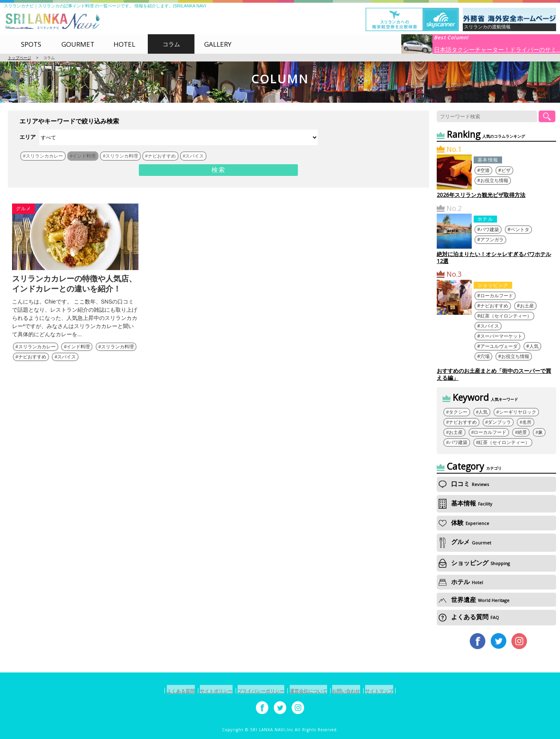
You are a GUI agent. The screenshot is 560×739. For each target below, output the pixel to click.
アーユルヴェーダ (499, 346)
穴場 (485, 356)
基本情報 (488, 160)
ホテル (485, 219)
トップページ (19, 58)
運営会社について (313, 691)
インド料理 (78, 358)
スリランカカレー (37, 358)
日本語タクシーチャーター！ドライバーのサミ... (497, 49)
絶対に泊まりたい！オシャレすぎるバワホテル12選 (494, 257)
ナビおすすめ (32, 368)
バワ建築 (490, 229)
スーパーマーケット (501, 336)
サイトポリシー (205, 691)
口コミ (464, 484)
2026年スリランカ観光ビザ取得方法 (481, 195)
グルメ (24, 209)
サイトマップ (398, 691)
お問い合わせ (358, 691)
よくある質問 (469, 617)
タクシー (458, 412)
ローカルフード (497, 296)
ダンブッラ (499, 422)
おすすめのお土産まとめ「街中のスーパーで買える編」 (494, 374)
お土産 (527, 306)
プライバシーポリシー (257, 691)
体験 (464, 523)
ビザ (506, 170)
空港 (485, 170)
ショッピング (493, 285)
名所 (527, 422)
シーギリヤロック (518, 412)
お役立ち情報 (494, 180)
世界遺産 (474, 600)
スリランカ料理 (117, 358)
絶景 (522, 432)
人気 (534, 346)
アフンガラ (492, 240)
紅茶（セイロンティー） (506, 316)
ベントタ (520, 229)
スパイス (66, 368)
